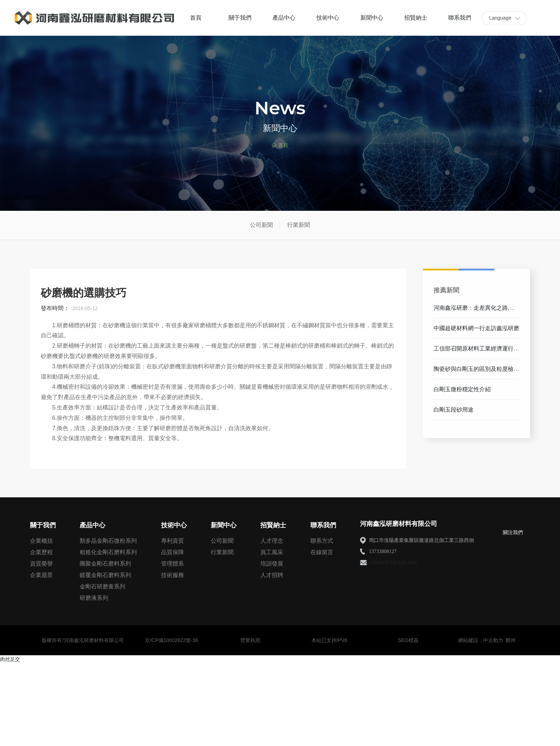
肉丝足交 (10, 659)
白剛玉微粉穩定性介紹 (462, 389)
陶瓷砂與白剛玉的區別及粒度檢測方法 (476, 372)
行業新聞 (299, 225)
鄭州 (511, 640)
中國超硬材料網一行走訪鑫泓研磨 (476, 328)
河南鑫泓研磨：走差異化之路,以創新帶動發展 (474, 311)
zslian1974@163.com (393, 562)
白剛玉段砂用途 (454, 410)
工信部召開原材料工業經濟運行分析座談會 (476, 351)
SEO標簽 (408, 640)
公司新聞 (261, 225)
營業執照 (250, 640)
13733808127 (383, 551)
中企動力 (493, 640)
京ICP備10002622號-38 (171, 640)
